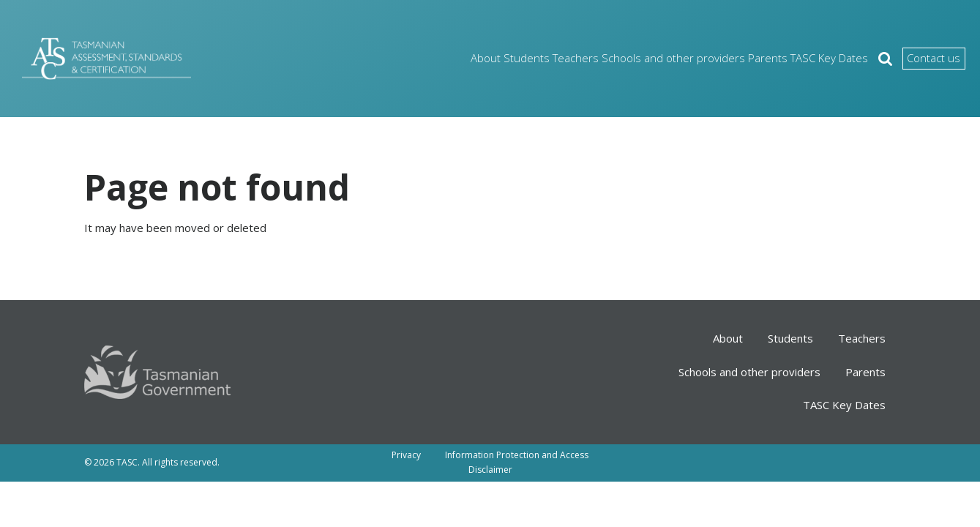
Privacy (406, 455)
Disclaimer (490, 470)
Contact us (919, 59)
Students (453, 58)
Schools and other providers (619, 58)
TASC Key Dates (794, 58)
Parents (722, 58)
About (400, 58)
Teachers (513, 58)
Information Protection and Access (517, 455)
